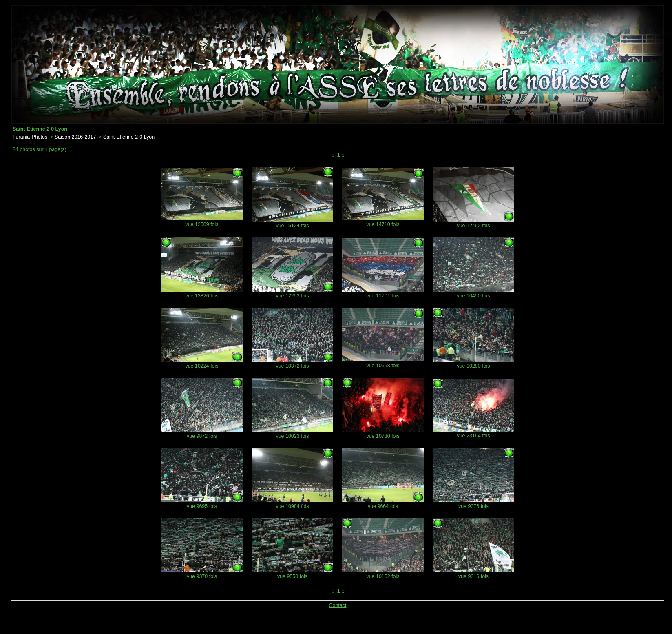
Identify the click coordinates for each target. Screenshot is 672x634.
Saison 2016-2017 (75, 137)
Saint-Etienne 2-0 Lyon (129, 137)
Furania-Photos (30, 137)
